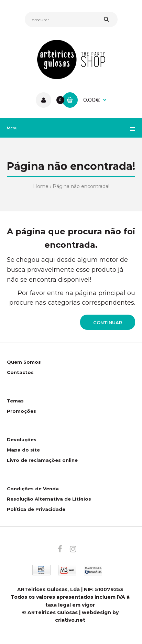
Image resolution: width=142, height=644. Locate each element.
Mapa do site (23, 450)
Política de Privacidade (36, 509)
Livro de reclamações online (42, 460)
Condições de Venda (33, 489)
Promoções (21, 411)
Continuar (108, 323)
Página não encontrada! (81, 186)
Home (41, 186)
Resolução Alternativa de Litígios (49, 499)
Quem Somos (24, 362)
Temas (15, 401)
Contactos (20, 372)
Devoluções (22, 440)
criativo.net (70, 620)
